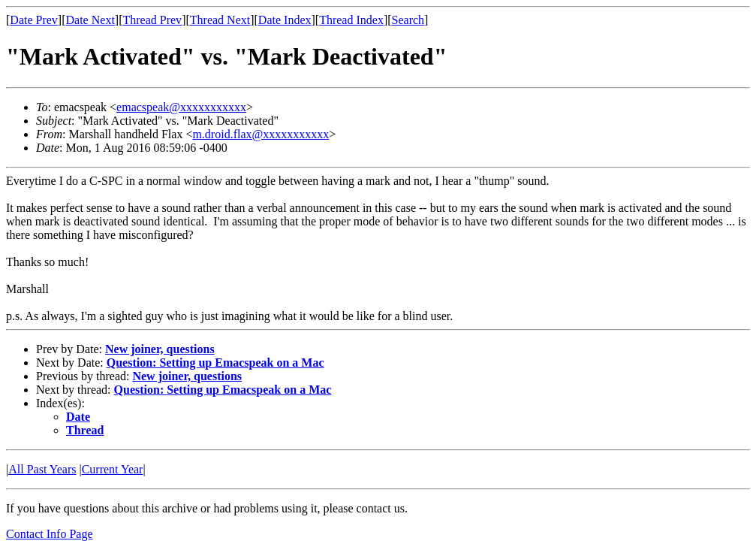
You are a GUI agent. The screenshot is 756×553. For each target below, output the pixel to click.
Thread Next (220, 20)
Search (408, 20)
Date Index (285, 20)
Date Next (90, 20)
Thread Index (351, 20)
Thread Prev (152, 20)
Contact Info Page (50, 534)
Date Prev (34, 20)
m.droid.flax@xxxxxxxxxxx (261, 134)
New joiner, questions (160, 349)
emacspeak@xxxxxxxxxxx (181, 107)
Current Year (113, 469)
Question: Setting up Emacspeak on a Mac (215, 363)
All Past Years (42, 469)
